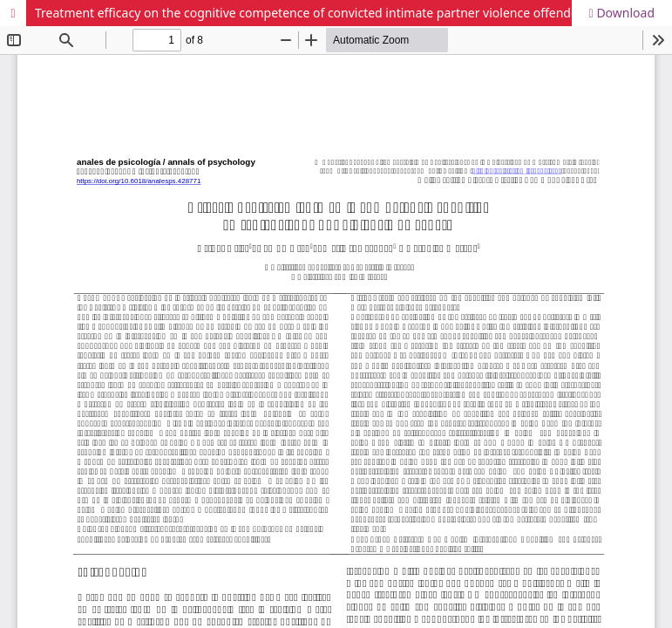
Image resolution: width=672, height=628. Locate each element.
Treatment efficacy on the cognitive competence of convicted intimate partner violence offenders (312, 13)
